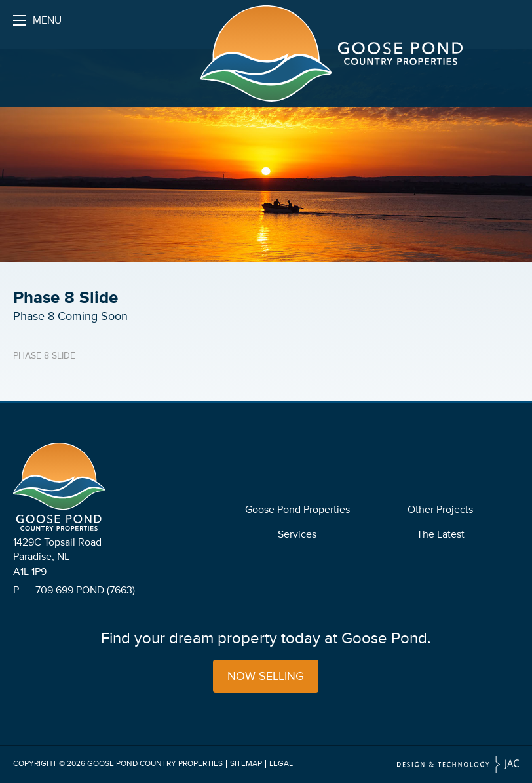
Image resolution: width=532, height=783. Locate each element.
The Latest (441, 534)
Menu (37, 24)
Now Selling (266, 676)
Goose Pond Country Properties (155, 764)
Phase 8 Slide (44, 356)
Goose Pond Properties (297, 510)
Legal (281, 764)
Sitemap (246, 764)
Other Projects (440, 510)
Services (297, 534)
